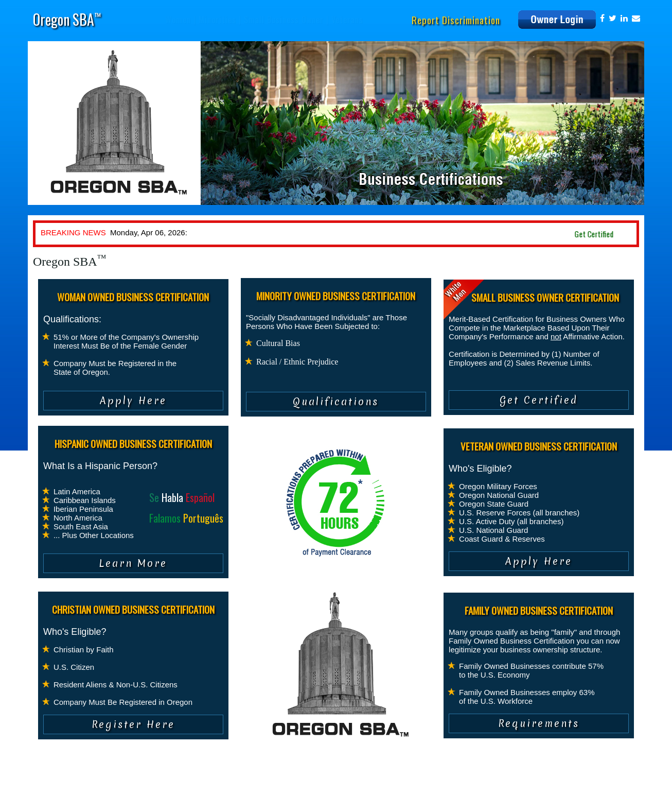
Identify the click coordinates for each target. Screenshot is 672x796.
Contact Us (192, 783)
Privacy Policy (91, 783)
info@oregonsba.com (541, 783)
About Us (50, 783)
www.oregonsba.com (605, 783)
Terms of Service (143, 783)
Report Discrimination (456, 20)
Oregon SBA (67, 19)
